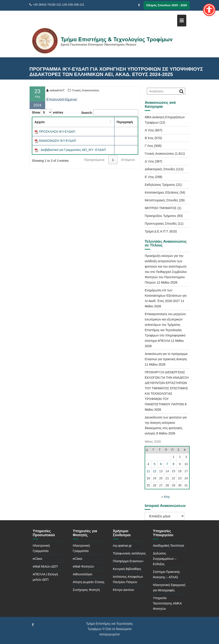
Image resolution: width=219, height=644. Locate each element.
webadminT (55, 90)
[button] (111, 122)
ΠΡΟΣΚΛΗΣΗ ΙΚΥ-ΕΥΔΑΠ (57, 132)
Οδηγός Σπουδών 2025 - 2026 (167, 5)
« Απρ (165, 497)
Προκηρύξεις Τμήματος (160, 216)
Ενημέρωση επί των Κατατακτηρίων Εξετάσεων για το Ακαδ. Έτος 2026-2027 (166, 296)
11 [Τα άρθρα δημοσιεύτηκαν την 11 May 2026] (148, 471)
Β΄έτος (149, 138)
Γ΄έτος (149, 146)
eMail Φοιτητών (83, 566)
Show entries (48, 112)
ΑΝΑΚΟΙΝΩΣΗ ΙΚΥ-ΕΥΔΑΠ (57, 141)
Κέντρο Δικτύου (123, 590)
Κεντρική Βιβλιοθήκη (127, 569)
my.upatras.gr (122, 546)
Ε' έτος (149, 177)
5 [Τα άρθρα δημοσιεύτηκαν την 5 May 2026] (155, 464)
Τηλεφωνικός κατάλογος (129, 553)
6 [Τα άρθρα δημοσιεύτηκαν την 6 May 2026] (161, 464)
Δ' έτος (149, 161)
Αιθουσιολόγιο (82, 574)
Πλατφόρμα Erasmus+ (128, 561)
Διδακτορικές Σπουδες (160, 169)
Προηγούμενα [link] (94, 160)
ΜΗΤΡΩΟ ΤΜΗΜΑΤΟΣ (161, 208)
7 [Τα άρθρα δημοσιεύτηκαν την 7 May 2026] (167, 464)
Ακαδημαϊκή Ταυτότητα (168, 546)
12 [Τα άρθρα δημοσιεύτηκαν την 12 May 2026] (155, 471)
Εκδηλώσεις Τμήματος (160, 185)
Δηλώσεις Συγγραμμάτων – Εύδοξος (165, 559)
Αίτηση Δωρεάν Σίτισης (89, 582)
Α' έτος (149, 130)
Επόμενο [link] (128, 160)
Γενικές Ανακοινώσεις (85, 90)
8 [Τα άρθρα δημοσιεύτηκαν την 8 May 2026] (174, 464)
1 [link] (113, 160)
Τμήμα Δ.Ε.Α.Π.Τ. (157, 231)
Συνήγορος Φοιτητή (86, 590)
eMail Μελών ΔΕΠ (45, 566)
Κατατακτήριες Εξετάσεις (162, 192)
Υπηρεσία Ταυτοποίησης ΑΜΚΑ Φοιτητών (167, 603)
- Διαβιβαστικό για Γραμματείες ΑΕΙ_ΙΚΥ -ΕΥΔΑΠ (72, 150)
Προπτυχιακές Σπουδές (161, 224)
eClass (38, 559)
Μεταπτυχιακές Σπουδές (161, 200)
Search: (87, 113)
